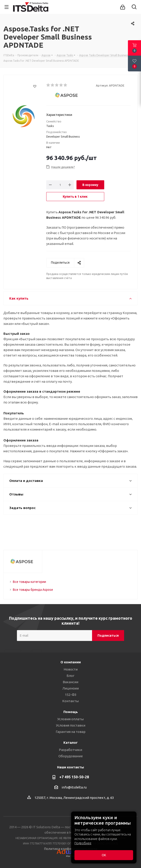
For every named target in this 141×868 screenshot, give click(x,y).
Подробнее (83, 843)
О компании (71, 662)
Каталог (70, 742)
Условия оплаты (70, 719)
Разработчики (70, 750)
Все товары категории (29, 582)
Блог (70, 676)
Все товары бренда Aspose (33, 590)
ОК (104, 855)
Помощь (71, 712)
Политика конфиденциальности (71, 849)
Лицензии (70, 688)
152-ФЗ (71, 695)
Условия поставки (71, 725)
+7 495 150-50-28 (74, 777)
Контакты (70, 701)
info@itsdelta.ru (74, 787)
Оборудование (71, 756)
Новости (71, 669)
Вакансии (70, 682)
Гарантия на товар (71, 732)
